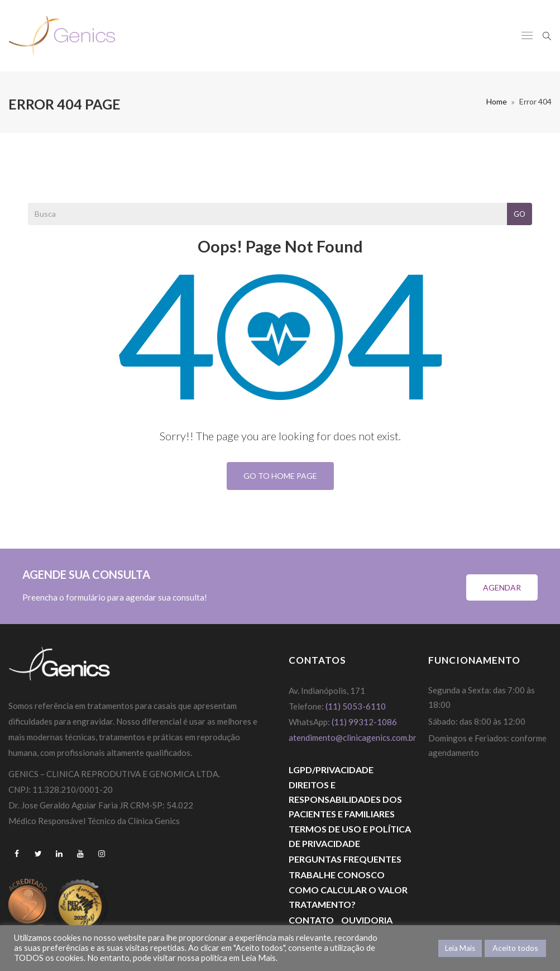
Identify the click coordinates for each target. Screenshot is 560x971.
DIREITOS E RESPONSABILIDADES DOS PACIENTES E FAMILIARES (345, 799)
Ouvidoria (367, 920)
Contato (311, 920)
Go (520, 214)
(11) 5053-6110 (356, 706)
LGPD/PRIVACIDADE (331, 770)
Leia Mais (460, 948)
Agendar (502, 587)
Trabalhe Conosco (337, 875)
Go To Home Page (280, 476)
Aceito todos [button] (515, 948)
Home (497, 101)
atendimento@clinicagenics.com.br (353, 737)
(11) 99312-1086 (365, 722)
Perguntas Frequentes (345, 859)
